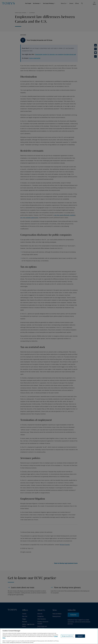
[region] (49, 636)
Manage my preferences (67, 636)
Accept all (80, 636)
